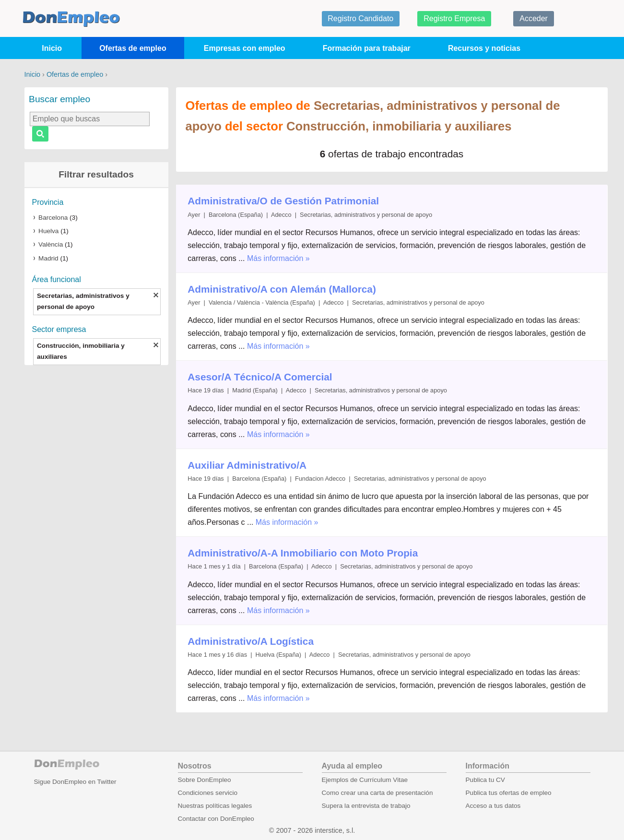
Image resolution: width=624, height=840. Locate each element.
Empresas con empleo (245, 48)
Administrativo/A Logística (251, 641)
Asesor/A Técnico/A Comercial (260, 377)
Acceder (534, 18)
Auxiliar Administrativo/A (247, 465)
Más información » (278, 258)
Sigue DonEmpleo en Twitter (75, 782)
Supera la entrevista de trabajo (366, 806)
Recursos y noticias (484, 48)
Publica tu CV (485, 780)
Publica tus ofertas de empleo (509, 793)
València (51, 244)
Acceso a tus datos (493, 806)
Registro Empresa (454, 18)
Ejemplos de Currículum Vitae (365, 780)
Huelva (48, 231)
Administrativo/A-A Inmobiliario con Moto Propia (303, 553)
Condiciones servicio (208, 793)
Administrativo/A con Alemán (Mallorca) (282, 289)
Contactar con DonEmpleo (216, 819)
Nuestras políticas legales (215, 806)
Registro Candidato (360, 18)
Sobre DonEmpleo (205, 780)
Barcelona (53, 218)
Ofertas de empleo (133, 48)
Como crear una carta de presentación (377, 793)
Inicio (52, 48)
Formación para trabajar (367, 48)
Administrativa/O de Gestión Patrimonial (283, 201)
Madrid (48, 258)
